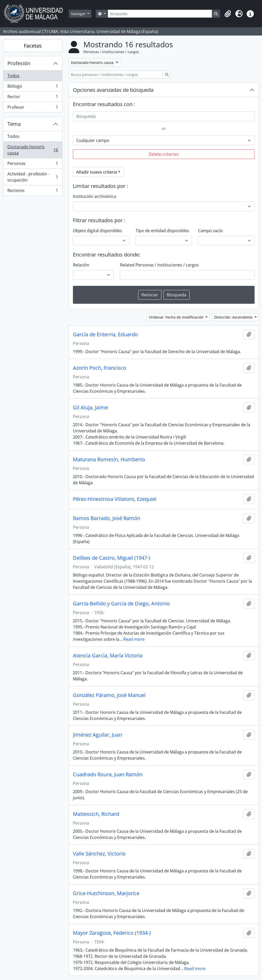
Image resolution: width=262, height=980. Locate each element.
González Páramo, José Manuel (109, 695)
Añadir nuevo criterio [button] (97, 172)
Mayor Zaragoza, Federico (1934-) (112, 933)
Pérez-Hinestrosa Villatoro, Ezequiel (115, 499)
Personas (33, 165)
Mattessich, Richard (96, 814)
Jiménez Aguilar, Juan (97, 735)
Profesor (33, 108)
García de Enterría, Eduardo (105, 334)
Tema (14, 124)
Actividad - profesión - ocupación (33, 177)
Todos (13, 76)
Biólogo (33, 87)
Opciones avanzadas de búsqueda (113, 90)
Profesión (19, 63)
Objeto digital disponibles (97, 231)
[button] (228, 14)
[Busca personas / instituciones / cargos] (116, 75)
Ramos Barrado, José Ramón (107, 518)
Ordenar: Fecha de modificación (177, 317)
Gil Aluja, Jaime (90, 408)
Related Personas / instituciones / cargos (159, 265)
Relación (81, 265)
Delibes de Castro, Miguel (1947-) (112, 558)
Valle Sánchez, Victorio (99, 854)
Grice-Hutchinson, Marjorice (106, 893)
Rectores (33, 192)
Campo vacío (210, 231)
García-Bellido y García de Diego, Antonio (121, 604)
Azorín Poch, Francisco (100, 368)
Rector (33, 98)
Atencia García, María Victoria (108, 656)
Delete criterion (164, 154)
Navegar (79, 14)
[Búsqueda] (160, 14)
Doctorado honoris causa (33, 150)
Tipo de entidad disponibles (162, 231)
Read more (134, 639)
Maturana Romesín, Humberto (109, 459)
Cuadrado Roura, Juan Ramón (108, 774)
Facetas (33, 46)
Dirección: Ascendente (234, 317)
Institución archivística (95, 196)
